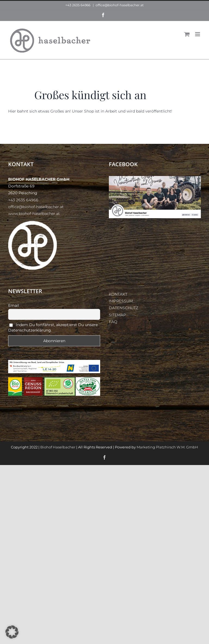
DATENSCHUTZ (124, 308)
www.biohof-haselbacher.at (34, 214)
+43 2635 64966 (78, 5)
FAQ (113, 322)
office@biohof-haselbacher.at (120, 5)
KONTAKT (118, 294)
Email (14, 305)
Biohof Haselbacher (58, 447)
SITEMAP (117, 315)
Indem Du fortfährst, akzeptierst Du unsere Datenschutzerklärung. (53, 327)
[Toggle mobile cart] (187, 34)
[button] (12, 632)
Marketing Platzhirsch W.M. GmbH (167, 447)
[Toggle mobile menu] (198, 34)
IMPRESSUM (121, 301)
